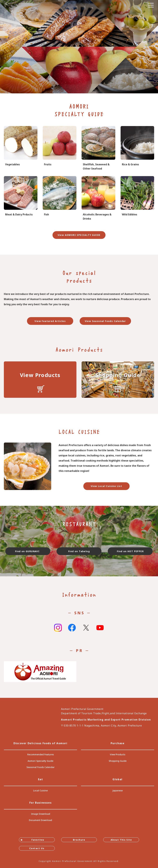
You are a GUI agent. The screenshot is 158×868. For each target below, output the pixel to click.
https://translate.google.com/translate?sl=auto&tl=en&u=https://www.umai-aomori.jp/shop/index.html (118, 380)
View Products (118, 754)
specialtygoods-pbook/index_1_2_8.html (98, 198)
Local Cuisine (40, 790)
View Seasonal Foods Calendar (105, 321)
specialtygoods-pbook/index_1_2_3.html (137, 148)
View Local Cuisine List (106, 486)
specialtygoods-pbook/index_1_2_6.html (59, 198)
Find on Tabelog (79, 551)
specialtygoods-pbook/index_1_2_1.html (21, 148)
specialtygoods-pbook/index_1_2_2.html (59, 148)
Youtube (100, 628)
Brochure (79, 840)
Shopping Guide (118, 761)
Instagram (58, 628)
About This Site (121, 840)
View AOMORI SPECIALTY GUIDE (79, 235)
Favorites (38, 840)
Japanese (118, 790)
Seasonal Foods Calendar (41, 767)
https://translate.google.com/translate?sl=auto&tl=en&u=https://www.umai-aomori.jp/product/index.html (40, 380)
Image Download (41, 814)
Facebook (72, 628)
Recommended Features (41, 754)
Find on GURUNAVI (28, 551)
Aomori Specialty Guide (40, 761)
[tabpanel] (79, 47)
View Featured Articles (50, 321)
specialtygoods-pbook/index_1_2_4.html (137, 198)
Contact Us (37, 848)
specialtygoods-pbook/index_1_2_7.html (98, 148)
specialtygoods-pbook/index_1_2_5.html (21, 198)
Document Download (40, 820)
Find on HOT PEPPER (130, 551)
